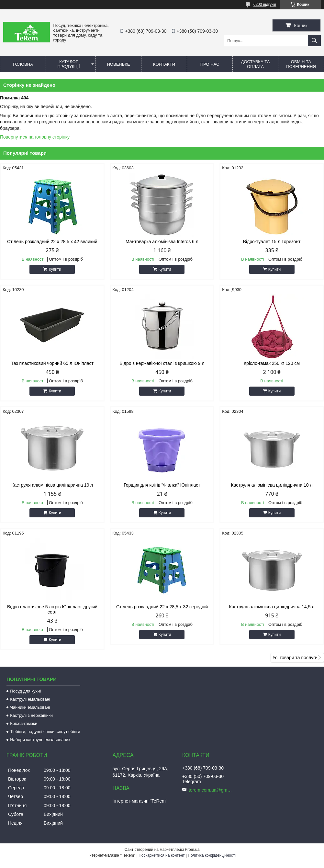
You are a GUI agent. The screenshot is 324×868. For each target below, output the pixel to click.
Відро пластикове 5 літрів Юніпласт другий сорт (52, 609)
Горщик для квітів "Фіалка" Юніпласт (162, 485)
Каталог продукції (68, 64)
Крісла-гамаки (24, 723)
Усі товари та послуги (295, 658)
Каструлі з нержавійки (31, 715)
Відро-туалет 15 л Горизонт (272, 242)
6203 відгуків (265, 5)
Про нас (210, 64)
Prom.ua (192, 850)
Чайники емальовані (30, 707)
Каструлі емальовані (30, 699)
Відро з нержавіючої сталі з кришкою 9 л (162, 363)
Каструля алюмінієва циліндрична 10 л (272, 485)
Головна (23, 64)
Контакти (164, 64)
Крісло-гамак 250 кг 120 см (272, 363)
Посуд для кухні (25, 691)
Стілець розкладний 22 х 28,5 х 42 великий (52, 242)
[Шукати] (314, 41)
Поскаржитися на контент (162, 855)
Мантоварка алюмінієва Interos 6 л (162, 242)
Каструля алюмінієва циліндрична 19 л (52, 485)
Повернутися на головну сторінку (35, 137)
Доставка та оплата (256, 64)
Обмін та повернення (301, 64)
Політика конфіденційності (212, 855)
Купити (55, 269)
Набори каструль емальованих (40, 740)
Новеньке (118, 64)
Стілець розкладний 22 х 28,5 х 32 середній (162, 607)
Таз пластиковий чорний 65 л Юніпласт (52, 363)
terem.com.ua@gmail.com (211, 790)
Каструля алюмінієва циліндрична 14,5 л (272, 607)
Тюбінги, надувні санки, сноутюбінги (45, 732)
